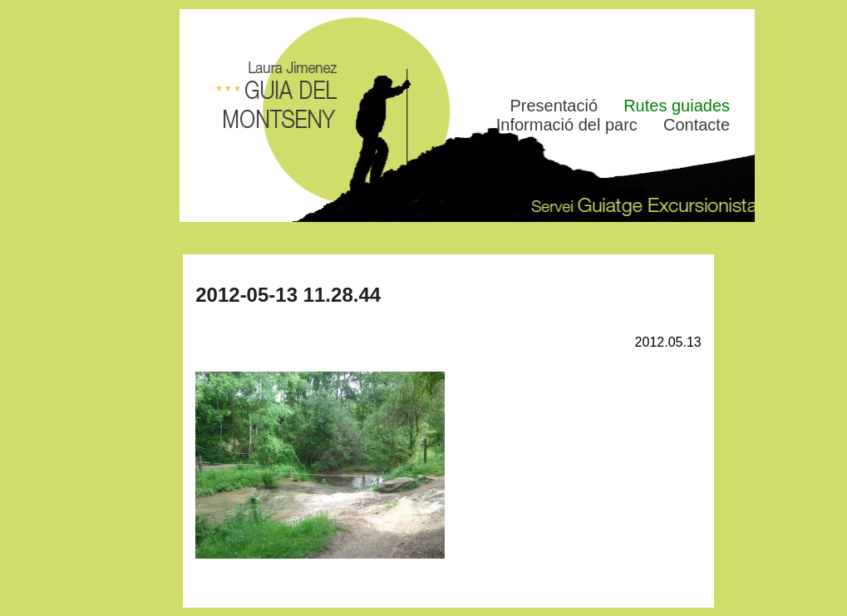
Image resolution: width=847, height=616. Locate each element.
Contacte (697, 125)
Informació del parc (567, 125)
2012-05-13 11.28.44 (288, 295)
